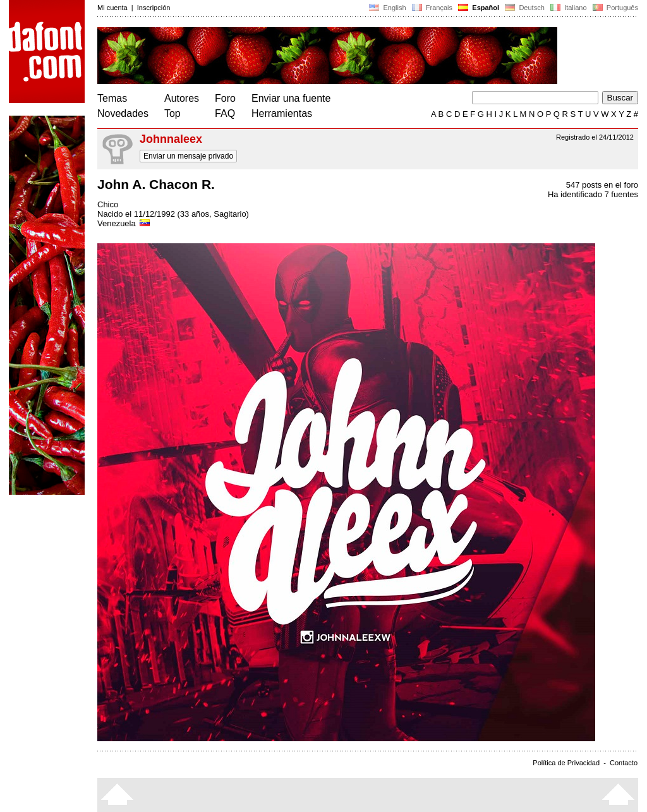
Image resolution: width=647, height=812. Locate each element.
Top (172, 113)
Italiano (569, 8)
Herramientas (282, 113)
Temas (112, 98)
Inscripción (154, 8)
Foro (225, 98)
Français (432, 8)
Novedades (123, 113)
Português (614, 8)
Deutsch (525, 8)
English (387, 8)
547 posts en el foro (602, 185)
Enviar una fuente (291, 98)
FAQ (225, 113)
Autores (182, 98)
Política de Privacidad (566, 763)
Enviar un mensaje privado (188, 156)
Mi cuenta (112, 8)
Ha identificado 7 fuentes (593, 194)
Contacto (624, 763)
